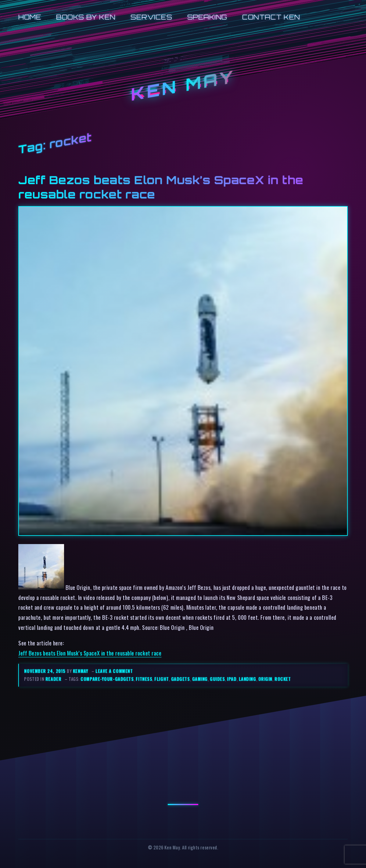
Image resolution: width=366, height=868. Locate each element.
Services (151, 17)
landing (248, 679)
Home (30, 17)
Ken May (183, 85)
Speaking (207, 17)
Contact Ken (271, 17)
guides (217, 679)
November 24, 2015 (45, 671)
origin (265, 679)
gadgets (181, 679)
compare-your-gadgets (107, 679)
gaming (200, 679)
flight (161, 679)
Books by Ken (86, 17)
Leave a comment (114, 671)
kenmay (81, 671)
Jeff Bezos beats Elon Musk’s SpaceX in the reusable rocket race (90, 653)
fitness (144, 679)
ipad (232, 679)
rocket (283, 679)
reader (53, 679)
